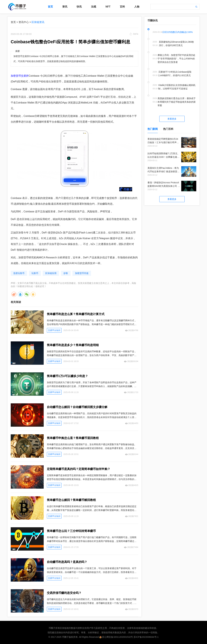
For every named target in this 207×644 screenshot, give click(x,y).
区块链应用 (51, 273)
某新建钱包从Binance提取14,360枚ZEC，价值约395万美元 (176, 44)
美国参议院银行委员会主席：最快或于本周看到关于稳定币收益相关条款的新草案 (177, 102)
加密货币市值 (82, 273)
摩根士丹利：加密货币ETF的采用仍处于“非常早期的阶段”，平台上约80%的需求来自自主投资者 (176, 59)
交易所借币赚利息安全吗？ (64, 593)
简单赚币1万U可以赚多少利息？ (67, 376)
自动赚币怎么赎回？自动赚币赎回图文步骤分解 (77, 407)
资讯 (65, 7)
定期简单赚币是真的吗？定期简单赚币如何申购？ (79, 469)
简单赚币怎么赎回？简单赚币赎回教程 (71, 500)
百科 (122, 7)
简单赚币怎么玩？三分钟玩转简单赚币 (71, 531)
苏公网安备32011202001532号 (117, 637)
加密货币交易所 (20, 76)
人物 (137, 7)
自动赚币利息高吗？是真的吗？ (67, 562)
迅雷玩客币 (19, 273)
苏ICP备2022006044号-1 (146, 637)
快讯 (79, 7)
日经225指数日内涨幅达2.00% (177, 32)
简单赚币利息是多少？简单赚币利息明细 (73, 345)
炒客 (66, 273)
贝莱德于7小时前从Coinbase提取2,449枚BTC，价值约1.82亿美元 (175, 74)
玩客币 (35, 273)
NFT (108, 7)
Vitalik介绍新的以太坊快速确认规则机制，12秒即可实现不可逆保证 (177, 87)
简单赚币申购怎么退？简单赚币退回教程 (73, 438)
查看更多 (172, 119)
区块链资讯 (38, 22)
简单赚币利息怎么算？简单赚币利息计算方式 (76, 314)
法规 (94, 7)
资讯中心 (24, 22)
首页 (50, 7)
